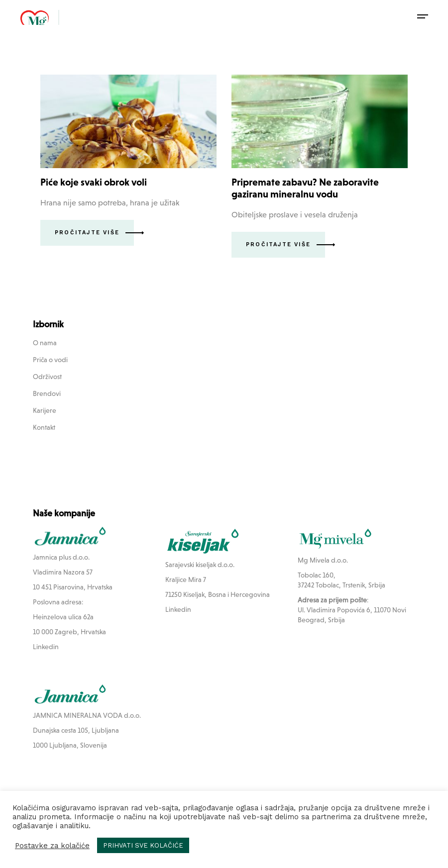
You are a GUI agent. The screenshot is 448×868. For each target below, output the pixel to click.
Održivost (47, 377)
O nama (45, 343)
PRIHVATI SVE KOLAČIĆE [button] (143, 845)
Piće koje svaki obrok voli (94, 182)
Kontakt (44, 427)
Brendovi (47, 393)
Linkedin (46, 647)
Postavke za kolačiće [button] (52, 846)
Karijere (45, 410)
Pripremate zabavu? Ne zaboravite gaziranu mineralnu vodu (305, 188)
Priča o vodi (50, 360)
